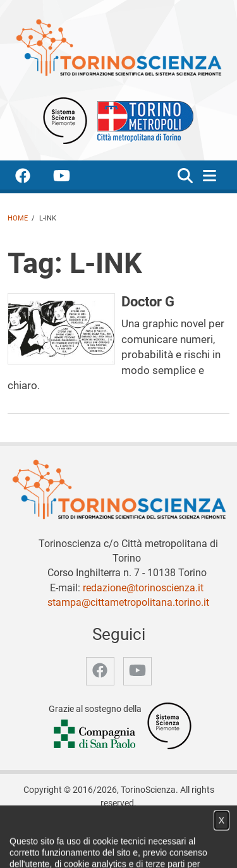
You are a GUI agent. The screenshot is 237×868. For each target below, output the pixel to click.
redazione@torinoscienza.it (143, 588)
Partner (187, 832)
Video (153, 832)
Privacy (109, 845)
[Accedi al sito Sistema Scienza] (169, 726)
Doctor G (148, 301)
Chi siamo (78, 832)
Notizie (119, 832)
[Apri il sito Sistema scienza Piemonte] (65, 120)
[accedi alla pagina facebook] (33, 178)
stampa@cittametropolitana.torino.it (128, 602)
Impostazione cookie (172, 845)
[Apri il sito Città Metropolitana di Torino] (142, 120)
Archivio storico (55, 845)
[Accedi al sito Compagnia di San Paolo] (95, 734)
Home (18, 218)
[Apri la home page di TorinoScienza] (118, 47)
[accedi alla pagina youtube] (72, 178)
